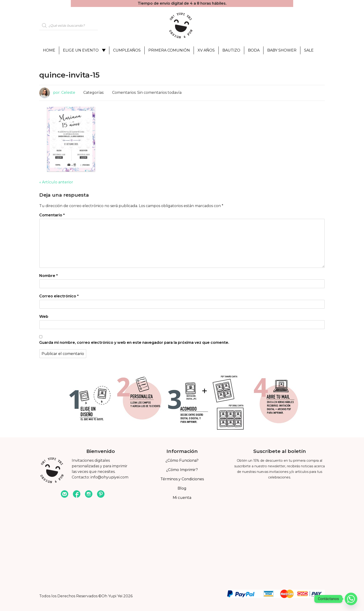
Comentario (52, 215)
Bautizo (231, 50)
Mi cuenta (182, 498)
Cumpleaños (127, 50)
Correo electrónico (59, 296)
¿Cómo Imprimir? (182, 470)
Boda (254, 50)
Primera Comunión (169, 50)
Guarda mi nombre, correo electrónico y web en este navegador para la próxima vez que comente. (134, 343)
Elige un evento (81, 50)
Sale (309, 50)
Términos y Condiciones (182, 479)
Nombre (49, 276)
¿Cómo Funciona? (182, 460)
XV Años (206, 50)
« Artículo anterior (56, 182)
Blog (182, 488)
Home (49, 50)
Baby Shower (282, 50)
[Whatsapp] (351, 599)
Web (44, 317)
